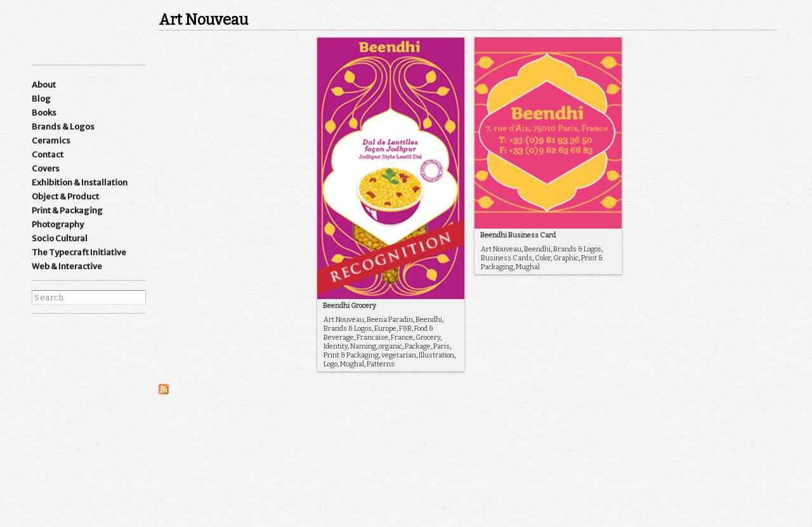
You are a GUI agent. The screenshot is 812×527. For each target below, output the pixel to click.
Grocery (428, 337)
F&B (405, 329)
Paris (442, 346)
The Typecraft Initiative (79, 252)
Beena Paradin (390, 320)
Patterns (381, 364)
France (402, 337)
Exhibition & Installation (80, 183)
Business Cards (507, 258)
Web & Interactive (67, 266)
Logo (331, 364)
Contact (48, 155)
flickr (112, 354)
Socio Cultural (60, 238)
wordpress (112, 335)
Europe (385, 329)
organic (390, 346)
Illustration (436, 355)
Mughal (352, 364)
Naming (363, 346)
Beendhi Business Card (518, 235)
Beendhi (429, 320)
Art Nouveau (344, 320)
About (44, 85)
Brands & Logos (63, 127)
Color (543, 258)
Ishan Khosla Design (76, 31)
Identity (336, 346)
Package (418, 346)
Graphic (566, 258)
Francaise (372, 337)
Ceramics (51, 141)
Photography (58, 224)
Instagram (40, 335)
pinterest (88, 354)
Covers (46, 169)
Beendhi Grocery (350, 306)
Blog (41, 99)
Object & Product (65, 197)
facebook (40, 354)
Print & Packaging (67, 210)
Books (44, 113)
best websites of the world (54, 462)
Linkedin (88, 335)
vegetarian (399, 355)
